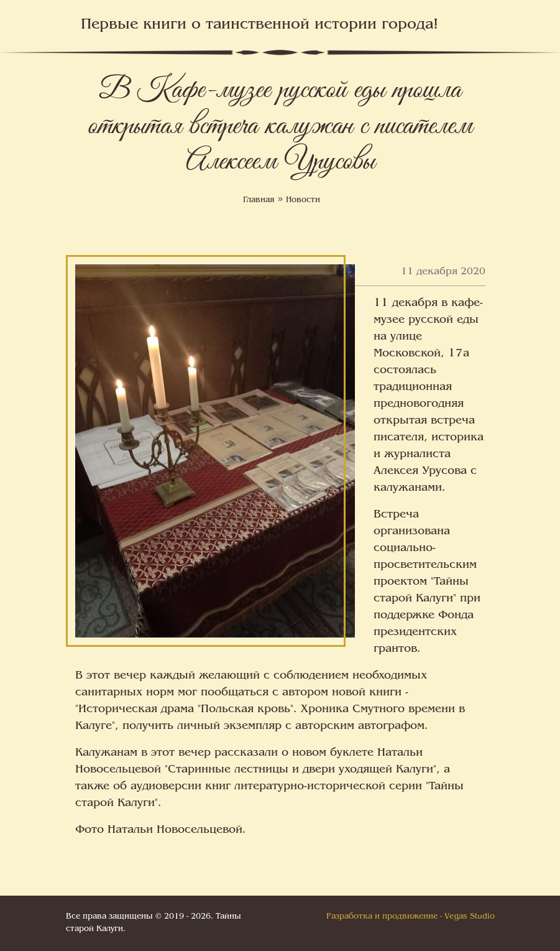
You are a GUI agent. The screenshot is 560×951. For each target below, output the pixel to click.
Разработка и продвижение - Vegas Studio (411, 917)
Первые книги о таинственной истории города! (259, 25)
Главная (259, 200)
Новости (303, 200)
